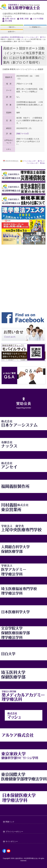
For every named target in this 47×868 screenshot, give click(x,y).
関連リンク (10, 822)
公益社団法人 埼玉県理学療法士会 (26, 858)
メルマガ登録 (38, 19)
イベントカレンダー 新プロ (33, 161)
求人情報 (9, 21)
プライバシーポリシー (14, 832)
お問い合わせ (10, 19)
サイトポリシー (12, 841)
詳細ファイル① (23, 134)
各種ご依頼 (24, 19)
